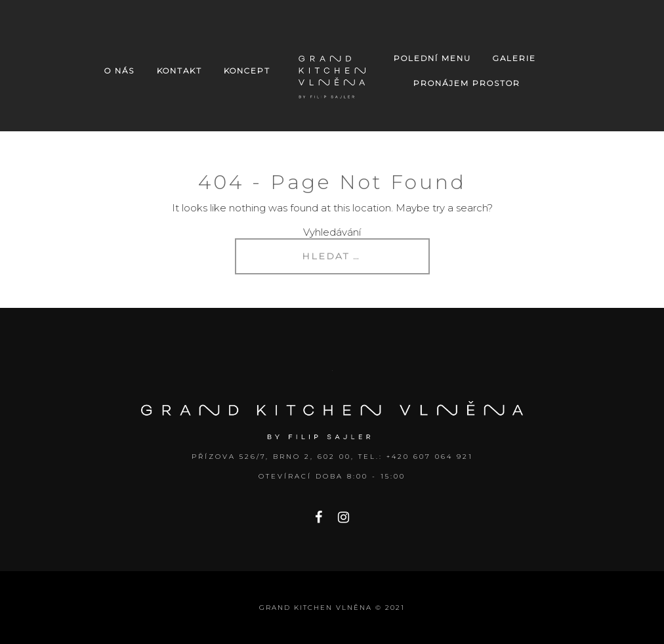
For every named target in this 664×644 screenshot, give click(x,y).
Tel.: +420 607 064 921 (416, 457)
